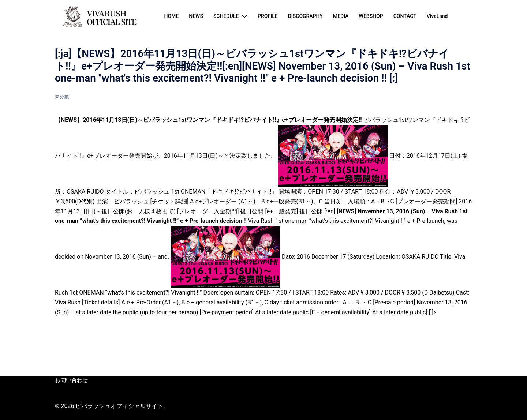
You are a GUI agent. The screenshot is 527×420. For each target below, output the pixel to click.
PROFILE (268, 16)
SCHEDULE (226, 16)
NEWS (196, 16)
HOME (171, 16)
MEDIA (341, 16)
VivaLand (437, 16)
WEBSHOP (371, 16)
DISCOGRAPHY (305, 16)
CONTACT (405, 16)
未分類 (62, 97)
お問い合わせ (70, 380)
